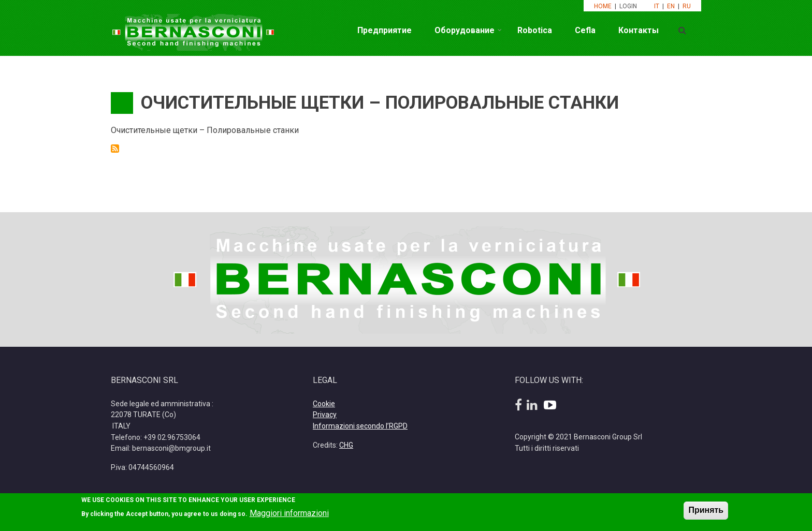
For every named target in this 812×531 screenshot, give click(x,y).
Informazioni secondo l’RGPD (360, 426)
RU (687, 6)
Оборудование (465, 30)
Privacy (325, 415)
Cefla (585, 30)
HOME (603, 6)
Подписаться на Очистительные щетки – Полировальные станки (115, 149)
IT (657, 6)
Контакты (639, 30)
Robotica (535, 30)
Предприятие (385, 30)
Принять (706, 513)
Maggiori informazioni (289, 516)
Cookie (324, 404)
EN (671, 6)
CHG (346, 445)
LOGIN (629, 6)
